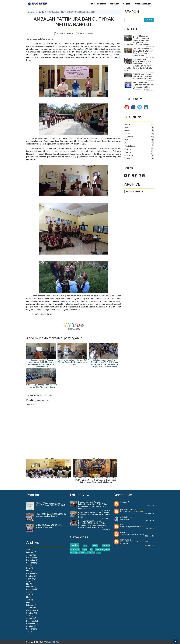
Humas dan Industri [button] (142, 4)
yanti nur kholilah (128, 510)
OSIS (126, 140)
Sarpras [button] (127, 4)
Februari (30, 552)
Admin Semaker (127, 517)
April (28, 550)
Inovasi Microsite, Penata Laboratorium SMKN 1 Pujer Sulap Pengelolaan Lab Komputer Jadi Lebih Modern (42, 363)
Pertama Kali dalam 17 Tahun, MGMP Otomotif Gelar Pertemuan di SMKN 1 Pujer (73, 362)
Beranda (32, 12)
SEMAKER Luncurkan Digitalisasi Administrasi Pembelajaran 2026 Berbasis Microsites (143, 86)
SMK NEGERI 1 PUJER (51, 642)
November (31, 560)
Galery (127, 131)
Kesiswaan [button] (115, 4)
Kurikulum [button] (102, 4)
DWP (126, 127)
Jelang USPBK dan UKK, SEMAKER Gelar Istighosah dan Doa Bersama (51, 515)
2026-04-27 (149, 506)
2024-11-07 (150, 521)
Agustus (30, 579)
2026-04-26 (149, 513)
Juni (28, 568)
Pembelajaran (130, 146)
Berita (41, 12)
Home (92, 4)
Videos (127, 158)
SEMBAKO (129, 155)
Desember (31, 558)
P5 (126, 143)
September (31, 563)
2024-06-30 (149, 536)
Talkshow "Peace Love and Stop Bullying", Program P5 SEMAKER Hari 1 (50, 504)
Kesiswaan (129, 137)
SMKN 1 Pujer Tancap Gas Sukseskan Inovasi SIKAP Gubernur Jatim (42, 386)
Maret (29, 602)
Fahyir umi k (125, 540)
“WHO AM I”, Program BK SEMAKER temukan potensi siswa (49, 526)
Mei (28, 571)
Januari (30, 555)
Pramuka (90, 33)
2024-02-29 (149, 545)
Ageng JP (124, 502)
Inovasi (127, 134)
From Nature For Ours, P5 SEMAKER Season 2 (50, 478)
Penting (128, 149)
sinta (122, 525)
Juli (28, 565)
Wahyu (123, 532)
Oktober (30, 576)
